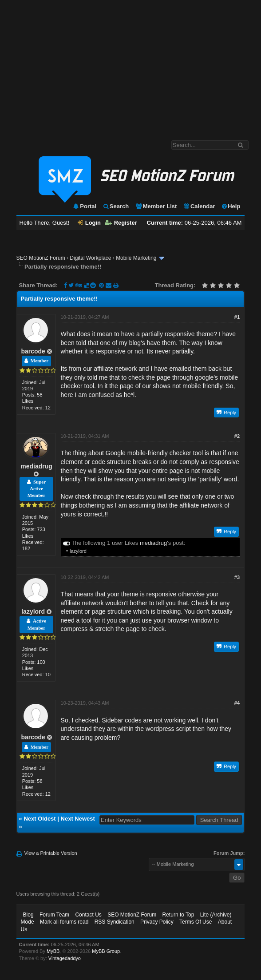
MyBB (53, 951)
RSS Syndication (115, 922)
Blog (28, 915)
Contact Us (88, 915)
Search (116, 206)
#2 (237, 436)
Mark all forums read (64, 922)
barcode (33, 351)
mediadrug (36, 466)
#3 (237, 577)
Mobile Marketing (136, 258)
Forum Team (54, 915)
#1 (237, 317)
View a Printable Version (51, 853)
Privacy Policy (157, 922)
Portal (84, 206)
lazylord (78, 551)
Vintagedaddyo (65, 958)
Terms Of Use (196, 922)
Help (231, 206)
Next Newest (78, 819)
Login (89, 223)
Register (121, 223)
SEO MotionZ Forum (41, 258)
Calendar (199, 206)
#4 (237, 703)
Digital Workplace (90, 258)
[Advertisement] (130, 66)
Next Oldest (40, 819)
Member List (156, 206)
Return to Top (178, 915)
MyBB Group (106, 951)
